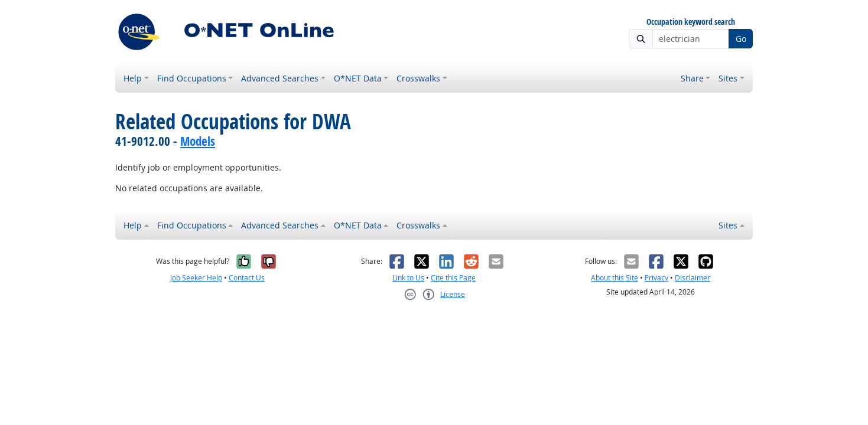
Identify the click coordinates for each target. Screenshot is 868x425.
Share (692, 78)
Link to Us (408, 278)
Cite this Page (453, 278)
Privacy (656, 278)
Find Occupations (192, 78)
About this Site (615, 278)
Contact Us (247, 278)
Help (133, 78)
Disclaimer (693, 278)
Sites (728, 78)
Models (198, 141)
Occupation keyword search (691, 22)
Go (741, 39)
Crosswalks (418, 78)
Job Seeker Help (196, 278)
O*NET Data (358, 78)
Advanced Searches (280, 78)
